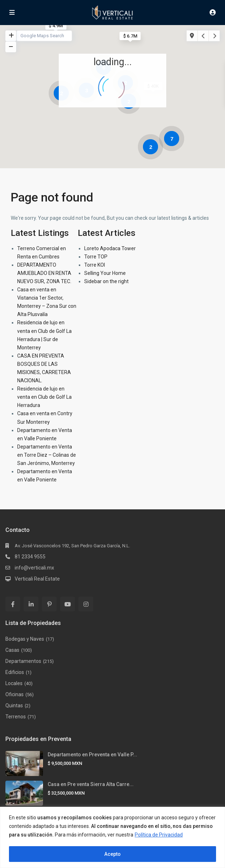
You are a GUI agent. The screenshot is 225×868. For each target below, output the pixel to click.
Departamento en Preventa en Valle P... (92, 755)
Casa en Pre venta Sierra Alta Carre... (91, 784)
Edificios (15, 672)
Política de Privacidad (159, 835)
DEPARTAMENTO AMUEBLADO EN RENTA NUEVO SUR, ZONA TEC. (44, 273)
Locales (14, 683)
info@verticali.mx (34, 568)
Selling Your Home (105, 273)
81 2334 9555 (30, 557)
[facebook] (13, 604)
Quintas (14, 705)
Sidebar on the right (106, 281)
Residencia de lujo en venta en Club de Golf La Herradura (44, 397)
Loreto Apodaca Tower (110, 248)
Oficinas (15, 694)
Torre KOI (95, 265)
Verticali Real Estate (37, 579)
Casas (12, 650)
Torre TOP (96, 257)
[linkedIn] (31, 604)
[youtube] (68, 604)
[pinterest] (49, 604)
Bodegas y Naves (25, 639)
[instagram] (86, 604)
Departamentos (23, 661)
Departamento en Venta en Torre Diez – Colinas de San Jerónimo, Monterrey (47, 455)
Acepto (112, 854)
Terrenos (16, 717)
